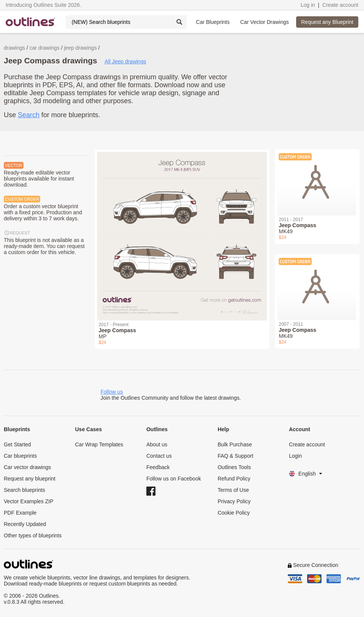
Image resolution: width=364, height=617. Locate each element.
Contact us (159, 456)
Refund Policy (234, 479)
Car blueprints (20, 456)
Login (295, 456)
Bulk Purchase (235, 444)
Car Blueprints (213, 22)
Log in (308, 5)
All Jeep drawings (126, 61)
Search (29, 115)
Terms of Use (233, 490)
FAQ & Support (235, 456)
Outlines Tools (234, 467)
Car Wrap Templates (99, 444)
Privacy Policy (234, 501)
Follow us (112, 392)
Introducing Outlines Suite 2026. (43, 5)
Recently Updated (25, 524)
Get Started (17, 444)
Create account (340, 5)
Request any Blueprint (327, 22)
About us (157, 444)
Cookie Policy (234, 513)
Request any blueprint (30, 479)
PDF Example (20, 513)
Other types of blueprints (33, 535)
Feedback (158, 467)
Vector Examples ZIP (29, 501)
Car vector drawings (27, 467)
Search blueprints (24, 490)
